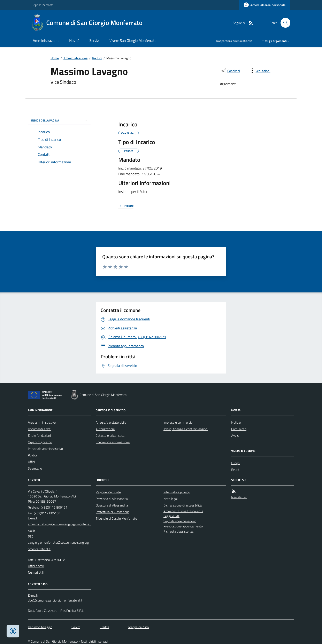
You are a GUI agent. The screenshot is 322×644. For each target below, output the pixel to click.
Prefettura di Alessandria (113, 512)
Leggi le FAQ (172, 516)
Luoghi (236, 463)
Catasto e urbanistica (110, 435)
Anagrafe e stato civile (111, 422)
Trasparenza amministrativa (234, 41)
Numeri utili (36, 572)
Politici (97, 58)
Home (55, 58)
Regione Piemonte (43, 5)
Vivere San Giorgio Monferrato (133, 41)
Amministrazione (46, 41)
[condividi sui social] (230, 71)
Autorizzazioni (105, 429)
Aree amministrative (42, 422)
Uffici (31, 462)
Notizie (236, 422)
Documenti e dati (40, 429)
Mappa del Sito (139, 627)
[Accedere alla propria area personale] (265, 5)
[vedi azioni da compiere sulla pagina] (260, 71)
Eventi (236, 470)
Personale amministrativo (45, 449)
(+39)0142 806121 (54, 507)
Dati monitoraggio (40, 627)
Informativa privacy (177, 492)
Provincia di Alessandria (112, 499)
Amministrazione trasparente (183, 511)
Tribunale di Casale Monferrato (116, 518)
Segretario (35, 468)
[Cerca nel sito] (284, 23)
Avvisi (235, 435)
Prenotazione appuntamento (183, 526)
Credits (104, 627)
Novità (74, 41)
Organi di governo (40, 442)
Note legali (171, 499)
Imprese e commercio (178, 422)
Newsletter (239, 497)
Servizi (94, 41)
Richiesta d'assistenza (178, 531)
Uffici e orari (36, 566)
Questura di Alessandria (112, 505)
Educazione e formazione (113, 442)
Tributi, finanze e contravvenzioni (186, 429)
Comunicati (239, 429)
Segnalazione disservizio (180, 521)
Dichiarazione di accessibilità (183, 505)
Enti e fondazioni (39, 435)
